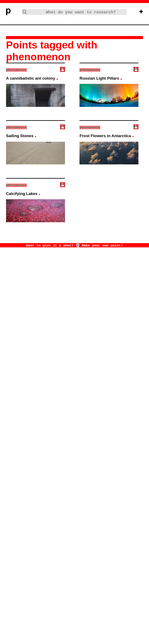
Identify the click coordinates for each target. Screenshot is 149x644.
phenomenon (16, 69)
